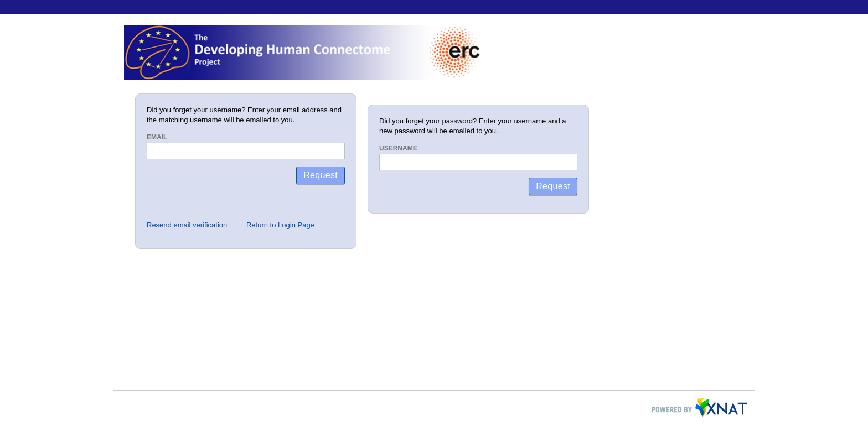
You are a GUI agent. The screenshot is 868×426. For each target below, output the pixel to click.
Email (157, 137)
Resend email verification (187, 225)
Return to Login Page (280, 225)
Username (398, 148)
